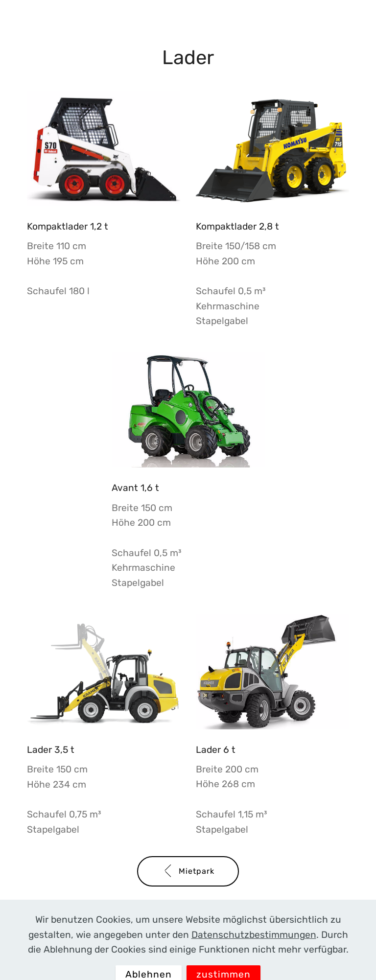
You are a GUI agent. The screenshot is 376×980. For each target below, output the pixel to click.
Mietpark (188, 871)
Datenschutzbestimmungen (254, 945)
